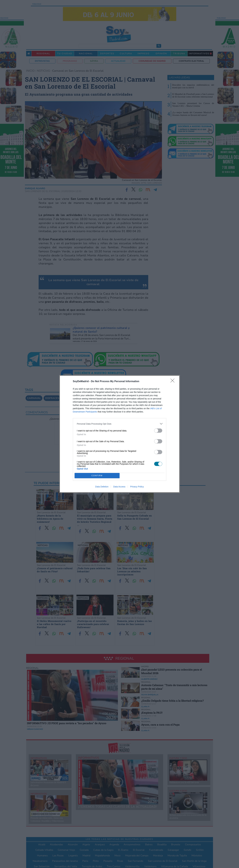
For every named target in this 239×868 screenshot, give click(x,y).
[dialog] (120, 434)
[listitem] (120, 424)
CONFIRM (97, 476)
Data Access (119, 487)
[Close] (173, 382)
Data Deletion (102, 487)
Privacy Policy (137, 487)
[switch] (158, 431)
